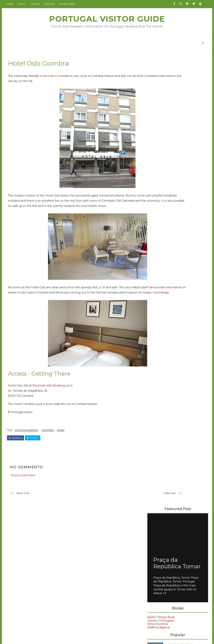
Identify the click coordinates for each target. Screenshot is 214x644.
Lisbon (155, 391)
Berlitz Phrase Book (159, 171)
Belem (155, 371)
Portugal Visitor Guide (107, 19)
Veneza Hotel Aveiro (160, 325)
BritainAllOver (90, 556)
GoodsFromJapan (93, 573)
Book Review (32, 568)
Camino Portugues (159, 175)
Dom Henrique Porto (161, 298)
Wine (25, 599)
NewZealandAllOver (95, 591)
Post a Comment (27, 484)
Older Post (123, 506)
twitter (37, 449)
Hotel (64, 442)
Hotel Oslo (51, 79)
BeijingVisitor (90, 550)
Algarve (156, 364)
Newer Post (27, 506)
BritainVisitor (90, 561)
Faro (153, 384)
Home (13, 4)
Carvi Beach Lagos (159, 295)
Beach (26, 560)
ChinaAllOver (90, 567)
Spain (154, 418)
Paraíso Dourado (157, 318)
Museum (28, 584)
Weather (28, 592)
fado (89, 300)
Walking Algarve (157, 182)
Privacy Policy (71, 4)
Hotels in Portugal (158, 311)
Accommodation (30, 442)
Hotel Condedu (156, 305)
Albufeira (28, 545)
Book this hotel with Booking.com (52, 399)
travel (26, 615)
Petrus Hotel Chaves (160, 322)
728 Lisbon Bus (176, 263)
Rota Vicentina (156, 178)
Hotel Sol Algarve (158, 308)
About (25, 4)
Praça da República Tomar (166, 114)
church (27, 607)
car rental (158, 424)
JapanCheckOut (92, 585)
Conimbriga (103, 306)
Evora (154, 377)
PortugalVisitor (91, 544)
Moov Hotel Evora (158, 315)
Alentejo (28, 553)
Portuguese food (164, 411)
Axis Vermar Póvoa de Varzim (166, 291)
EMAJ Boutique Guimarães (164, 301)
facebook (19, 449)
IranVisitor (88, 579)
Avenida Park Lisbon (160, 288)
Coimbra (68, 79)
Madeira (156, 397)
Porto (155, 404)
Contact (39, 4)
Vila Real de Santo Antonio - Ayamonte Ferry (180, 202)
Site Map (53, 4)
